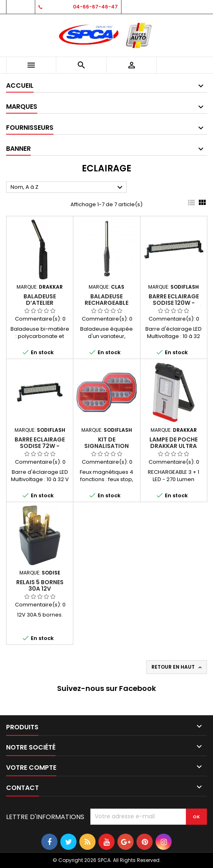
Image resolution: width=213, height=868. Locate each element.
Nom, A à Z (68, 188)
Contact (20, 7)
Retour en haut (177, 667)
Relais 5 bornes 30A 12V (40, 585)
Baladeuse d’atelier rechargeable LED (40, 303)
